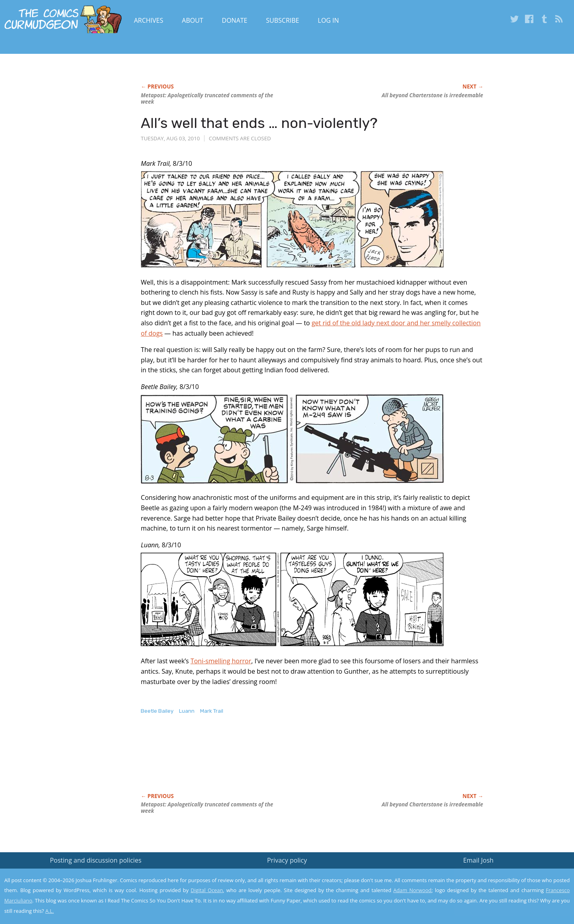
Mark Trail (212, 711)
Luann (187, 711)
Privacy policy (287, 860)
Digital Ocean (207, 890)
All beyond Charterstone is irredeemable (432, 95)
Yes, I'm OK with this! (506, 894)
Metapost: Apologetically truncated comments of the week (207, 98)
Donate (235, 20)
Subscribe (282, 20)
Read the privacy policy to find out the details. (503, 874)
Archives (149, 20)
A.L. (50, 911)
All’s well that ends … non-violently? (259, 123)
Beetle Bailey (157, 711)
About (192, 20)
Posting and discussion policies (96, 860)
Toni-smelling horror (221, 661)
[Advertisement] (286, 762)
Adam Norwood (413, 890)
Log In (328, 20)
